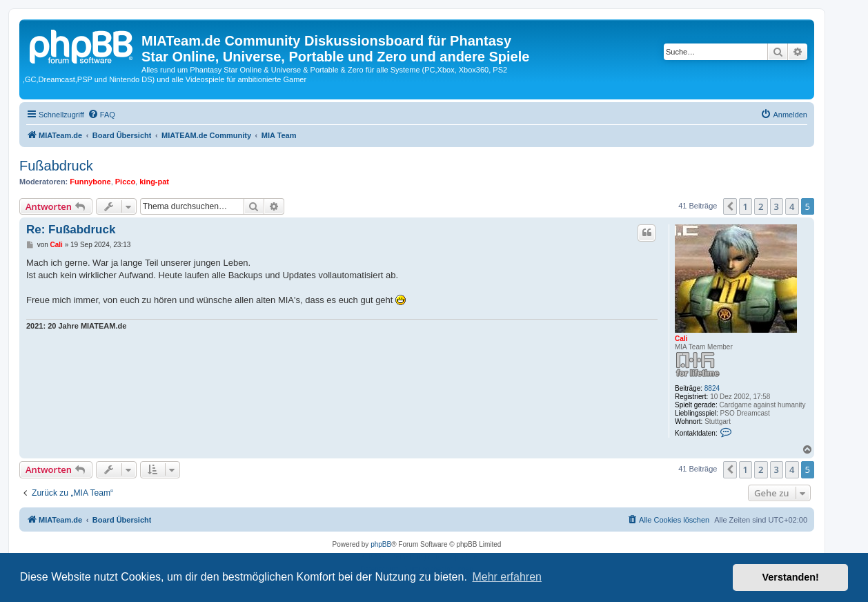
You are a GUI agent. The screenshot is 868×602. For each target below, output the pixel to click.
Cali (681, 339)
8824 (712, 388)
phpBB (381, 544)
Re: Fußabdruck (71, 230)
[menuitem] (101, 115)
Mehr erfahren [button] (507, 577)
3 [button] (777, 206)
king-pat (154, 182)
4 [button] (792, 206)
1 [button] (746, 206)
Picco (125, 182)
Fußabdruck (56, 166)
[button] (730, 206)
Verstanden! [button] (791, 577)
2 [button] (761, 206)
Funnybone (90, 182)
